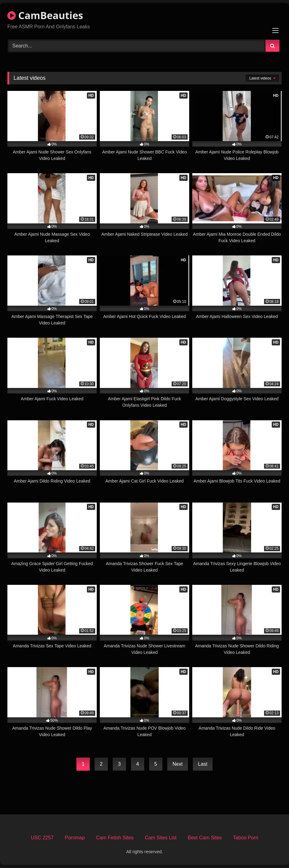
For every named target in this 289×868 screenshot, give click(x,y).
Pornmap (75, 838)
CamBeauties (45, 15)
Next (178, 764)
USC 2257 (42, 838)
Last (203, 764)
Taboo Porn (246, 838)
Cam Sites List (161, 838)
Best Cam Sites (205, 838)
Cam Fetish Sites (115, 838)
